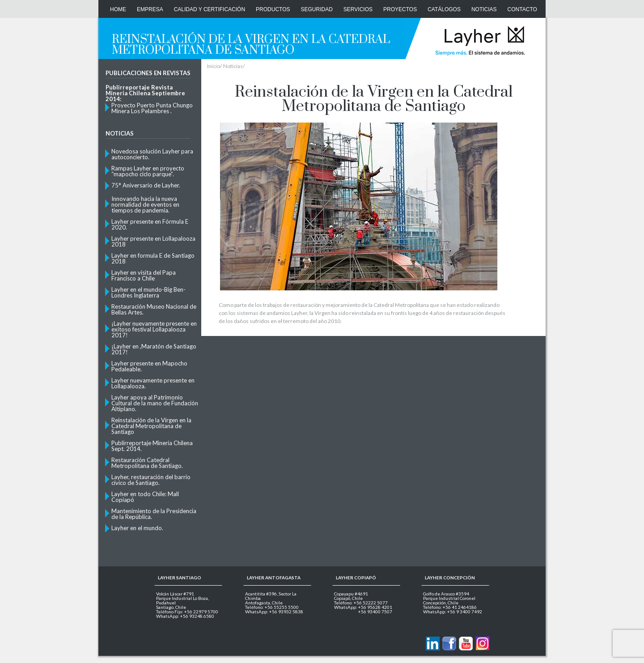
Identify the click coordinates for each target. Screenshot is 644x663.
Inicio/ (214, 66)
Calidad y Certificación (210, 9)
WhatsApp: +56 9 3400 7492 (453, 612)
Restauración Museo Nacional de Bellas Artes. (154, 309)
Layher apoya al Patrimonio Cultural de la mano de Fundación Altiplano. (155, 403)
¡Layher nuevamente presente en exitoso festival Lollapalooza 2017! (154, 329)
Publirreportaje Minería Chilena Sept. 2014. (152, 446)
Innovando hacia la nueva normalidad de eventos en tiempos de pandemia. (145, 204)
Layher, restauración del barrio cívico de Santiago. (151, 480)
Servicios (358, 9)
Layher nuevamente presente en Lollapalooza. (153, 383)
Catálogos (444, 9)
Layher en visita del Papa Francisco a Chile (144, 275)
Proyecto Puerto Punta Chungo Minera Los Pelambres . (152, 108)
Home (118, 9)
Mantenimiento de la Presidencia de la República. (154, 514)
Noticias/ (234, 66)
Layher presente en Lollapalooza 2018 (153, 241)
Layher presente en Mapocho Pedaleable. (149, 366)
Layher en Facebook (449, 644)
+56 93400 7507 (375, 612)
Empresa (150, 9)
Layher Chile (479, 40)
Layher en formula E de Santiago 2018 (153, 258)
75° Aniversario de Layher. (146, 185)
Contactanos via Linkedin (433, 644)
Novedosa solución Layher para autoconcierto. (152, 154)
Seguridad (317, 9)
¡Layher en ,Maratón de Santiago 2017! (154, 349)
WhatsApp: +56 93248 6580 (185, 616)
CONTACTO (522, 9)
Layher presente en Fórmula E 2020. (150, 224)
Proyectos (400, 9)
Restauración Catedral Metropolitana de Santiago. (147, 463)
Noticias (484, 9)
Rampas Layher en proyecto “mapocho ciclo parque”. (148, 171)
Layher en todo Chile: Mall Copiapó (145, 497)
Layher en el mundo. (137, 528)
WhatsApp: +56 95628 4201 (363, 607)
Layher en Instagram (482, 644)
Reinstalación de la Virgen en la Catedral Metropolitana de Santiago (151, 426)
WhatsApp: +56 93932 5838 (274, 612)
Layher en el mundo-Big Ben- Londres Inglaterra (148, 292)
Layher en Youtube (466, 644)
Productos (273, 9)
